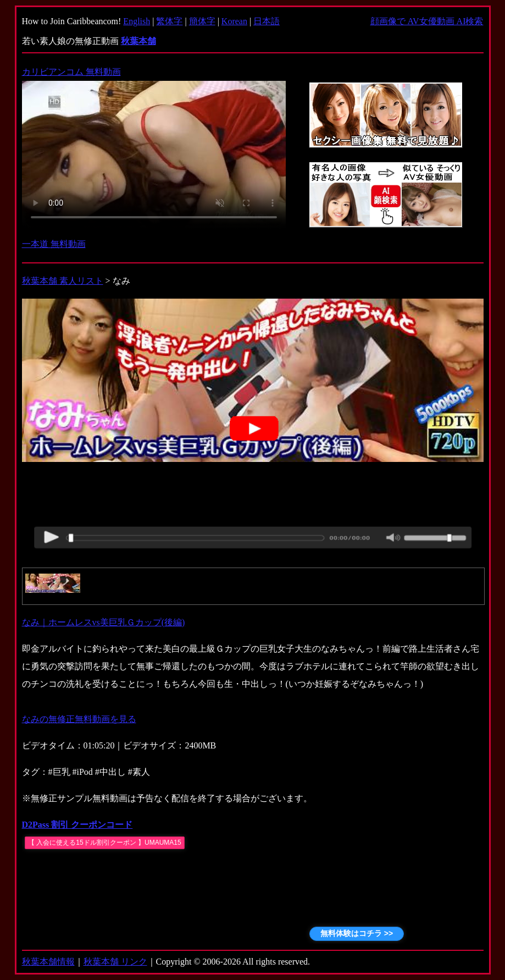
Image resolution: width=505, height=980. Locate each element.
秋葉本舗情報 (48, 962)
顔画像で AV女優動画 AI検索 (427, 21)
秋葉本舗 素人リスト (63, 281)
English (137, 21)
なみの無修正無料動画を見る (79, 719)
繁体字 (169, 21)
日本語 (267, 21)
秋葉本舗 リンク (115, 962)
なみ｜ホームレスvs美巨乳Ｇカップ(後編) (104, 622)
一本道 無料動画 (54, 244)
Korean (234, 21)
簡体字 (202, 21)
